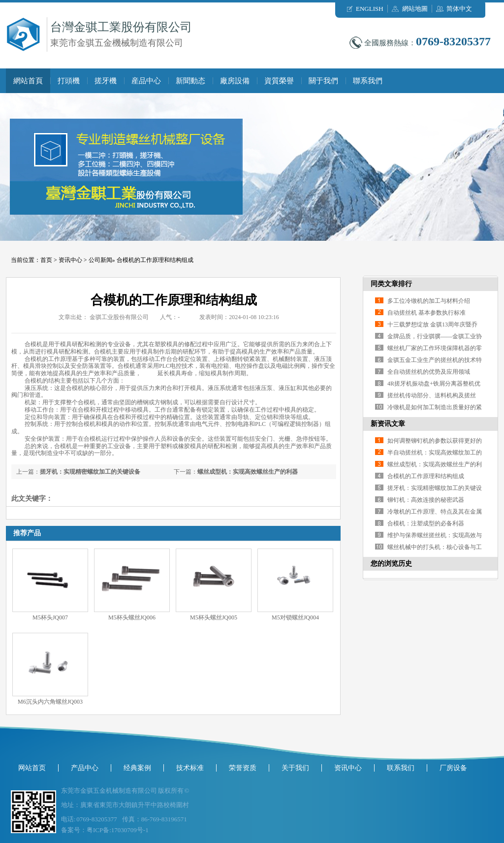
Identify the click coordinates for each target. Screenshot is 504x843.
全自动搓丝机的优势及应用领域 (429, 372)
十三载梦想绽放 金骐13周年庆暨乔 (432, 324)
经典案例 (137, 768)
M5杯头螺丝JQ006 (132, 617)
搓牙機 (106, 81)
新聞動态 (190, 81)
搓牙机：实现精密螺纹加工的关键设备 (90, 472)
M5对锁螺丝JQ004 (295, 617)
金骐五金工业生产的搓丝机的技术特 (435, 360)
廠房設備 (235, 81)
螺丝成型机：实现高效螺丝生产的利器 (248, 472)
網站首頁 (28, 81)
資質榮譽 (279, 81)
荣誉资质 (243, 768)
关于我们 (295, 768)
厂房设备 (453, 768)
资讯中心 (70, 260)
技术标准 (190, 768)
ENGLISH (370, 9)
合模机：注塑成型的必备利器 (426, 523)
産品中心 (146, 81)
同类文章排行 (391, 284)
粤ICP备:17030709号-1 (118, 830)
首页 (46, 260)
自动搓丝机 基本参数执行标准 (426, 313)
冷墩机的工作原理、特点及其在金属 (435, 512)
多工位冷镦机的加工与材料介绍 (429, 301)
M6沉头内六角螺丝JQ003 (50, 702)
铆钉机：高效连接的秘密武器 (426, 500)
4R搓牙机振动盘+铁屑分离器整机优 (434, 384)
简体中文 (459, 9)
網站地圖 (415, 9)
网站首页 (32, 768)
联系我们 (401, 768)
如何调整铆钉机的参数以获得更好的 (435, 441)
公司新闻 (100, 260)
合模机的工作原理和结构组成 (155, 260)
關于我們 (323, 81)
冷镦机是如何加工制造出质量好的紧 (435, 407)
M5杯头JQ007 (50, 617)
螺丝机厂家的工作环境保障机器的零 (435, 348)
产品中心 (85, 768)
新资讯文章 (388, 424)
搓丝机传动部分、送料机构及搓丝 (432, 395)
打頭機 (69, 81)
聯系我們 (368, 81)
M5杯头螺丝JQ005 (214, 617)
